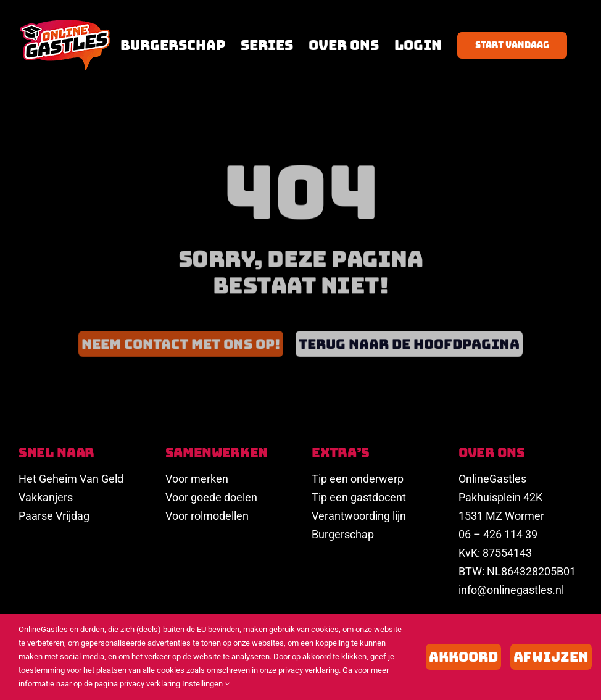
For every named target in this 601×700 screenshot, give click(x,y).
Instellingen (206, 684)
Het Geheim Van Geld (71, 479)
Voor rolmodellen (207, 516)
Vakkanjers (46, 497)
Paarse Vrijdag (54, 516)
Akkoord (463, 657)
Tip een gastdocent (359, 497)
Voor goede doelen (211, 497)
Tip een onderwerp (358, 479)
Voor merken (197, 479)
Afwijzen (551, 657)
